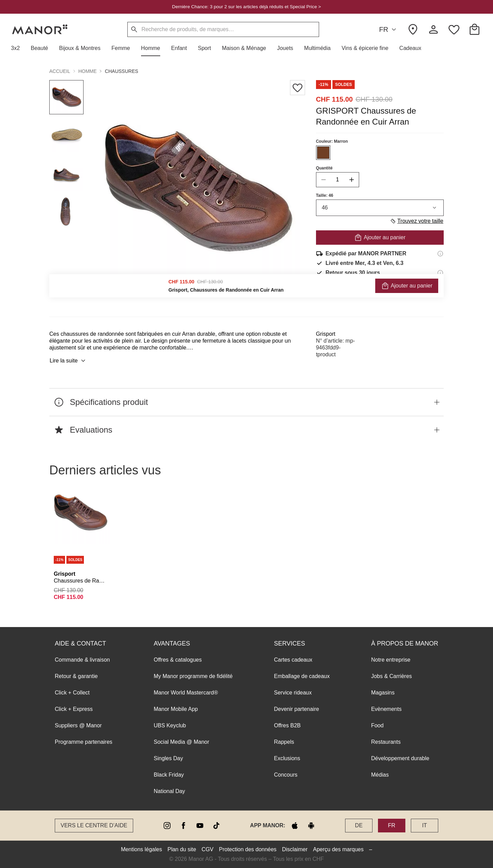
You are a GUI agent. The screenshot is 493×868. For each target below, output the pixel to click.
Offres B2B (287, 725)
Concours (286, 775)
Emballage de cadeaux (302, 676)
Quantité (324, 168)
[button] (18, 48)
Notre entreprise (391, 660)
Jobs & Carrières (391, 676)
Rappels (284, 742)
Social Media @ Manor (181, 742)
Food (377, 725)
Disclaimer (295, 849)
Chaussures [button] (121, 71)
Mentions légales (141, 849)
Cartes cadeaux (293, 660)
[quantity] (338, 180)
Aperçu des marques (338, 849)
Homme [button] (88, 71)
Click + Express (74, 709)
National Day (169, 791)
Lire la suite (68, 361)
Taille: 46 (325, 195)
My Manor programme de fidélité (193, 676)
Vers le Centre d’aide (94, 825)
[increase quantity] (352, 180)
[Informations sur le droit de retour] (440, 273)
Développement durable (400, 758)
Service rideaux (293, 693)
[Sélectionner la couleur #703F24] (323, 153)
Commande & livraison (82, 660)
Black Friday (169, 775)
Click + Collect (72, 693)
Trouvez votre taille (417, 221)
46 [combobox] (380, 208)
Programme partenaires (84, 742)
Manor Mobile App (176, 709)
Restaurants (386, 742)
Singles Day (168, 758)
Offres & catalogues (178, 660)
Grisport (326, 334)
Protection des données (248, 849)
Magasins (383, 693)
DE (359, 825)
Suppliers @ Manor (78, 725)
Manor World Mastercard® (186, 693)
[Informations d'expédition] (440, 254)
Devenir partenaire (296, 709)
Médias (380, 775)
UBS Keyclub (170, 725)
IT (425, 825)
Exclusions (287, 758)
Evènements (386, 709)
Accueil (60, 71)
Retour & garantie (76, 676)
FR (389, 30)
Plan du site (182, 849)
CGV (208, 849)
